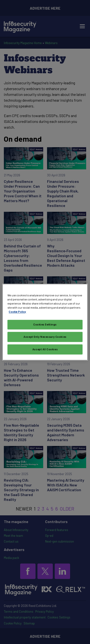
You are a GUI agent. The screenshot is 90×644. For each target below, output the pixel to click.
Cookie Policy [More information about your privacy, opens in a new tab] (17, 312)
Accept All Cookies (45, 349)
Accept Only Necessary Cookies (45, 337)
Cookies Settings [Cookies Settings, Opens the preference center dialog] (45, 324)
